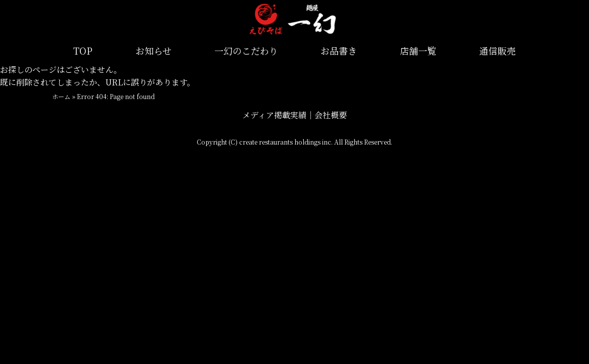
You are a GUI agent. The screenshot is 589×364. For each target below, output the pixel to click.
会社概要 (331, 115)
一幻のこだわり (246, 51)
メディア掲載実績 (274, 115)
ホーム (61, 96)
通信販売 (497, 51)
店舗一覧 (418, 51)
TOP (83, 51)
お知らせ (153, 51)
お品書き (339, 51)
